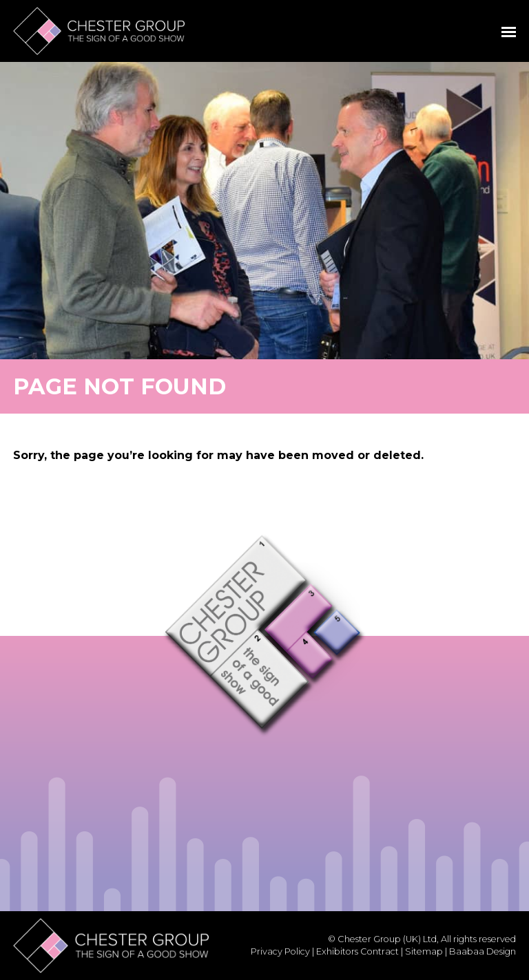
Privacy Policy (280, 951)
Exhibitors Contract (357, 951)
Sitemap (424, 951)
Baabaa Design (483, 951)
